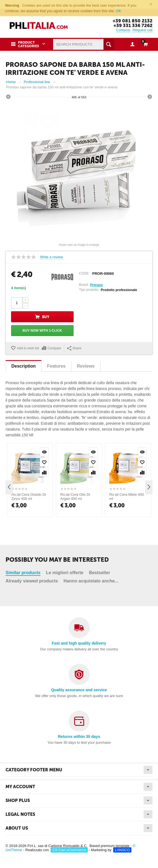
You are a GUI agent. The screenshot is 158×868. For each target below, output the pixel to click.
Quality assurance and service (79, 690)
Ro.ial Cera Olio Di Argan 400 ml (75, 555)
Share (74, 348)
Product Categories (29, 44)
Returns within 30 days (79, 737)
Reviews (86, 366)
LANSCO (122, 850)
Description (24, 366)
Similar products (23, 482)
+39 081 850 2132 (133, 21)
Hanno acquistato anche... (91, 491)
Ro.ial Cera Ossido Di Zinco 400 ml (29, 555)
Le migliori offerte (65, 482)
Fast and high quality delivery (79, 643)
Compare (54, 348)
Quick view (44, 510)
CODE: (84, 273)
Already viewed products (32, 491)
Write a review (51, 257)
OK (119, 11)
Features (56, 366)
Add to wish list (28, 348)
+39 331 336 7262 (133, 25)
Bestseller (99, 482)
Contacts (123, 30)
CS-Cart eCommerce (69, 850)
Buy (46, 317)
